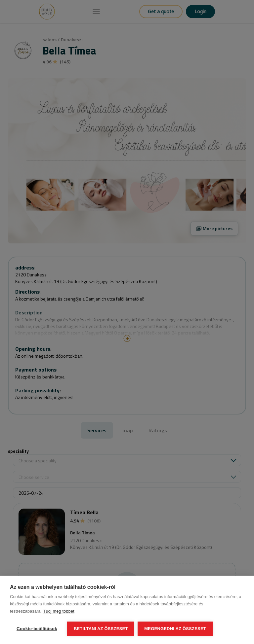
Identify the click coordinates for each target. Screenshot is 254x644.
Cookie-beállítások (37, 629)
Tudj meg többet (59, 611)
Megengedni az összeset (175, 629)
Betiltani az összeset (101, 629)
